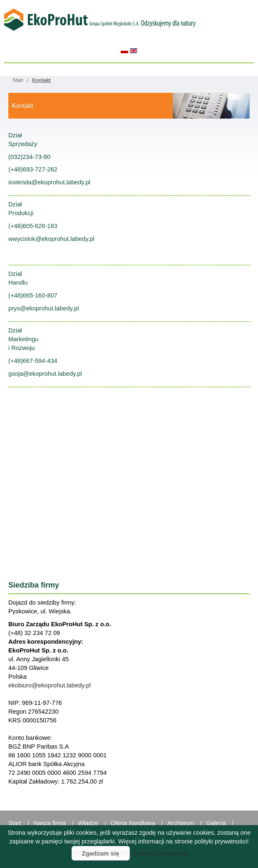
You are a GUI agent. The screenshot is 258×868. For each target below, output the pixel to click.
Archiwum (181, 823)
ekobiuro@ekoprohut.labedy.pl (50, 685)
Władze (88, 823)
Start (15, 823)
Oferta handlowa (133, 823)
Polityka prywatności (161, 853)
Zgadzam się (101, 853)
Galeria (216, 823)
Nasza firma (50, 823)
